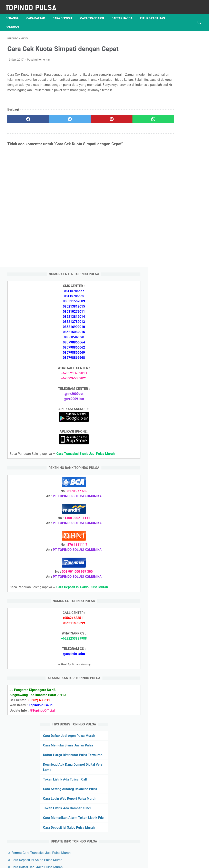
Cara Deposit (64, 14)
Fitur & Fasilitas (20, 23)
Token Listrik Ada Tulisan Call (177, 618)
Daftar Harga (124, 14)
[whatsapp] (121, 122)
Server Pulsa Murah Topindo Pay (91, 862)
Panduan (46, 23)
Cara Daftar (37, 14)
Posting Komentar (38, 57)
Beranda (14, 14)
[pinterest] (88, 122)
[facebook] (24, 122)
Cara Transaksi (94, 14)
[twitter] (56, 122)
